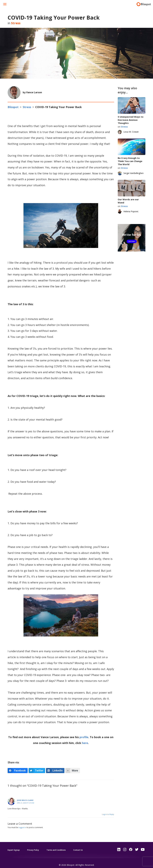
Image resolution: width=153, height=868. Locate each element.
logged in (23, 824)
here (85, 739)
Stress (16, 23)
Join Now (132, 241)
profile (84, 733)
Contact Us (88, 846)
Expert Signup (15, 846)
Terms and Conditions (63, 846)
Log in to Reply (108, 810)
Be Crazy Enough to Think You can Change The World (130, 161)
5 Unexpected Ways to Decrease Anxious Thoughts (131, 120)
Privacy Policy (37, 846)
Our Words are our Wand (128, 201)
